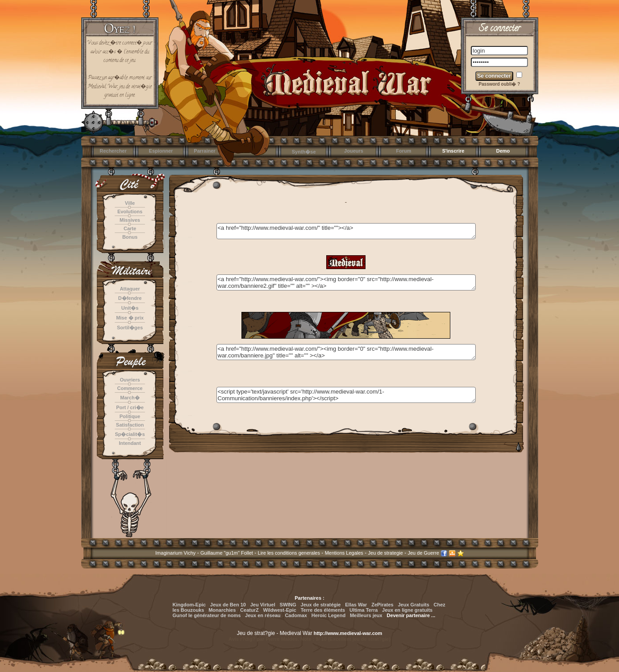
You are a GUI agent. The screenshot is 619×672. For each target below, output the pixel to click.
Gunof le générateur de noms (207, 615)
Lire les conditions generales (289, 553)
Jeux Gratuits (413, 605)
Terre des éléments (323, 610)
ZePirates (382, 605)
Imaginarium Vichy (175, 553)
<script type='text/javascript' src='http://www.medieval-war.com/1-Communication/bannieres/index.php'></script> (346, 395)
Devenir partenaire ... (411, 615)
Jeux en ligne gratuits (407, 610)
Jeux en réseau (264, 615)
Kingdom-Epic (189, 605)
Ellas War (356, 605)
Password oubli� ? (500, 84)
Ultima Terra (364, 610)
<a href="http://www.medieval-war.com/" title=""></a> (346, 231)
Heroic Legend (328, 615)
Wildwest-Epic (279, 610)
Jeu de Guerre (423, 553)
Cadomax (296, 615)
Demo (503, 151)
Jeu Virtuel (263, 605)
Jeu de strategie (386, 553)
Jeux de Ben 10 (228, 605)
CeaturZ (249, 610)
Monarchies (222, 610)
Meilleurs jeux (366, 615)
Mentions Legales (344, 553)
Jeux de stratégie (321, 605)
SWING (288, 605)
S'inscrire (453, 151)
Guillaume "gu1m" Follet (227, 553)
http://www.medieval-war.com (348, 633)
